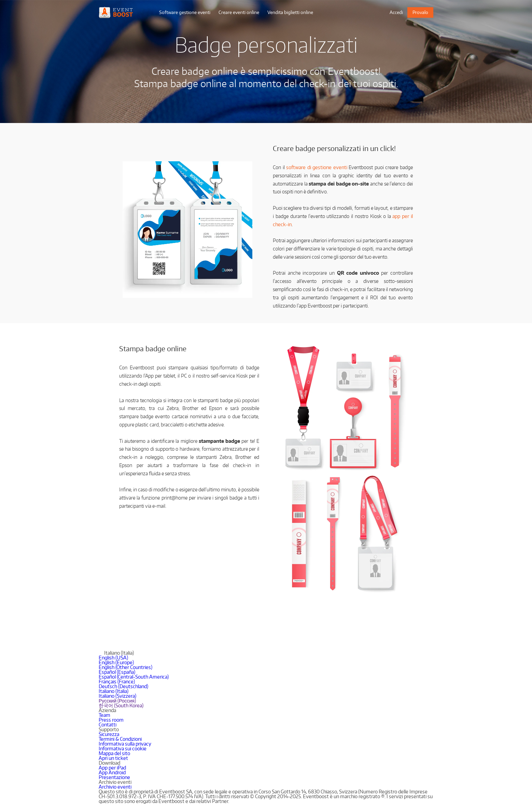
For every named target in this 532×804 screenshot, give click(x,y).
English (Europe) (116, 662)
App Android (112, 772)
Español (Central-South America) (134, 677)
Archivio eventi (115, 787)
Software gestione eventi (185, 12)
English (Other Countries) (125, 667)
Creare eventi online (239, 12)
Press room (111, 720)
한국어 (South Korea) (121, 705)
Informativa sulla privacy (125, 744)
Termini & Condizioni (120, 739)
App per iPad (112, 768)
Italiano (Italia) (114, 691)
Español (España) (117, 672)
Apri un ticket (113, 758)
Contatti (108, 725)
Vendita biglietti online (290, 12)
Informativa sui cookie (123, 748)
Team (104, 715)
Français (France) (117, 682)
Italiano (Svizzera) (117, 696)
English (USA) (113, 658)
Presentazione (114, 777)
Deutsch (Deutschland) (123, 686)
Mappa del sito (114, 753)
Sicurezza (109, 734)
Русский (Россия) (117, 701)
